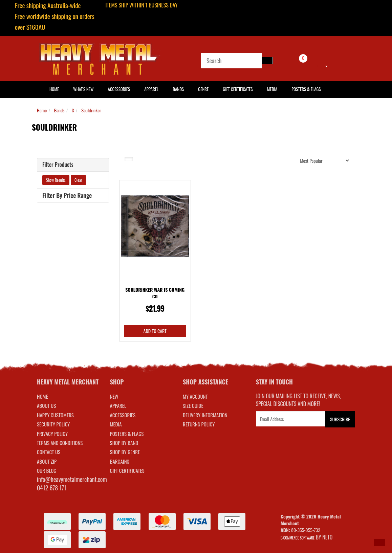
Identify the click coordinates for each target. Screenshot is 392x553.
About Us (46, 405)
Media (272, 89)
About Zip (47, 461)
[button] (379, 543)
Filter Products (58, 165)
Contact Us (49, 452)
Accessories (119, 89)
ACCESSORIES (123, 415)
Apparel (151, 89)
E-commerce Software (298, 538)
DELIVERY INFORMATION (205, 415)
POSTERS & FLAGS (127, 434)
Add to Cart (155, 331)
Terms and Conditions (60, 443)
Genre (203, 89)
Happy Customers (55, 415)
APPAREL (118, 405)
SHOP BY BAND (124, 443)
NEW (114, 396)
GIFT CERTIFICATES (127, 470)
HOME (54, 89)
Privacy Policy (52, 434)
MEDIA (116, 424)
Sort (286, 160)
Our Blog (47, 470)
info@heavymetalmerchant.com (72, 479)
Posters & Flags (306, 89)
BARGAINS (120, 461)
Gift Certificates (238, 89)
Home (42, 110)
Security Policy (53, 424)
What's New (83, 89)
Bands (178, 89)
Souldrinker (91, 110)
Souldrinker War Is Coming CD (155, 293)
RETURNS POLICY (199, 424)
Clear (78, 180)
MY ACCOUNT (195, 396)
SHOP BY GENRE (125, 452)
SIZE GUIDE (193, 405)
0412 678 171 (52, 488)
